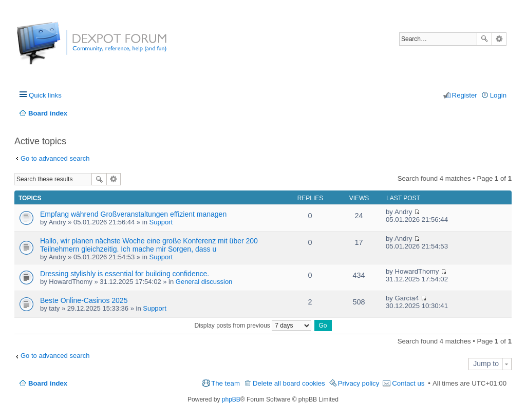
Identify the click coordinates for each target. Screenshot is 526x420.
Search (484, 39)
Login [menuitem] (498, 95)
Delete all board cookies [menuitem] (289, 383)
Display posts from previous (253, 326)
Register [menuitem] (465, 95)
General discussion (204, 282)
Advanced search (499, 39)
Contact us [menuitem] (408, 383)
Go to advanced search (55, 158)
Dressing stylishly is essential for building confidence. (125, 274)
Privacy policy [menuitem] (359, 383)
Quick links (45, 95)
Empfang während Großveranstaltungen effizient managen (133, 214)
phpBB (231, 399)
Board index (48, 383)
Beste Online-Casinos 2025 (84, 300)
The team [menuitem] (226, 383)
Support (161, 222)
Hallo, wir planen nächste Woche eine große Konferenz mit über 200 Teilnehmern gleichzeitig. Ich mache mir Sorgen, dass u (149, 245)
